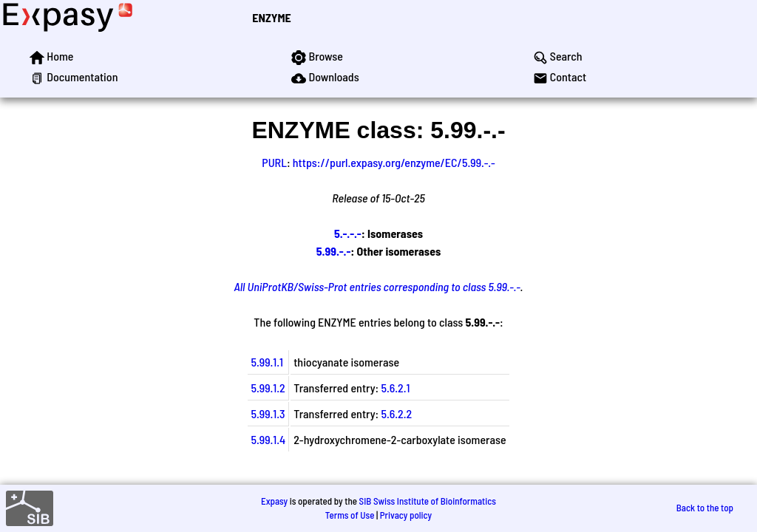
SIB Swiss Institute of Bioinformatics (428, 501)
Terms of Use (350, 515)
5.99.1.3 (268, 413)
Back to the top (705, 508)
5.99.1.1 (267, 362)
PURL (274, 162)
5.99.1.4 (268, 439)
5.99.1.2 (268, 388)
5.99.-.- (334, 251)
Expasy (274, 501)
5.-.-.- (348, 233)
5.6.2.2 (396, 413)
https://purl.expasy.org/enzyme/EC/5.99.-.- (394, 162)
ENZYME (271, 17)
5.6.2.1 (395, 388)
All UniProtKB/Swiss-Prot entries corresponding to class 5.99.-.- (377, 286)
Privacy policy (406, 515)
